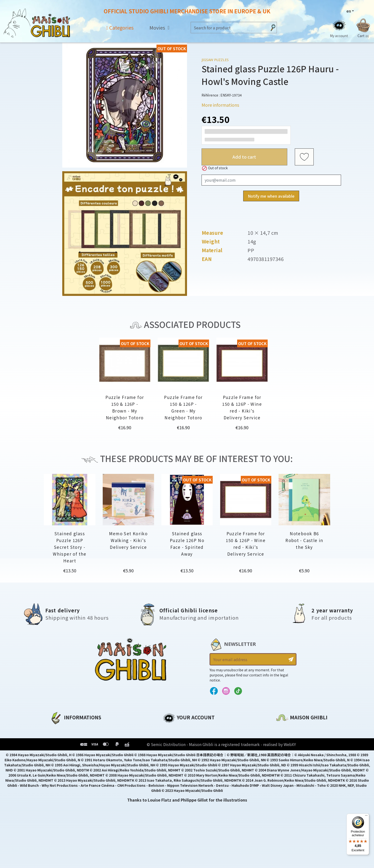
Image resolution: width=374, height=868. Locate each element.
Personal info (176, 729)
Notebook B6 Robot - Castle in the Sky (304, 540)
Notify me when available (271, 196)
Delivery (58, 762)
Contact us (287, 781)
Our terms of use (67, 745)
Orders (170, 737)
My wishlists (175, 762)
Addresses (173, 745)
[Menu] (366, 817)
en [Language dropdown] (349, 11)
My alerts (172, 770)
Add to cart (244, 157)
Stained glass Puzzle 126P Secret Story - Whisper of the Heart (70, 547)
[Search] (229, 28)
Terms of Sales (65, 754)
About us (59, 729)
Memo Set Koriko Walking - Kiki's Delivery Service (128, 540)
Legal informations (70, 737)
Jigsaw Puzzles (215, 60)
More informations (220, 105)
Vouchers (172, 754)
